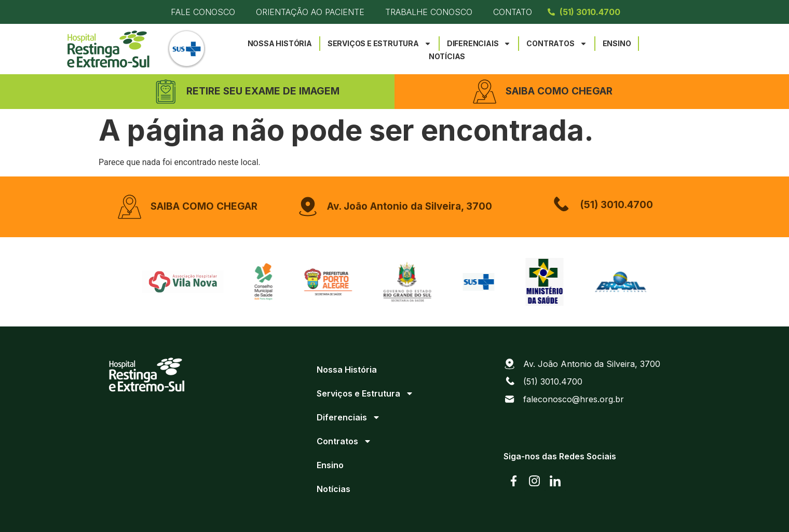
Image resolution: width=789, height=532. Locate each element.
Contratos (556, 44)
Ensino (617, 43)
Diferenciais (479, 44)
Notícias (447, 56)
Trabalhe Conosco (429, 12)
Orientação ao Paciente (310, 12)
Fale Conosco (203, 12)
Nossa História (280, 43)
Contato (513, 12)
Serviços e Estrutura (379, 44)
